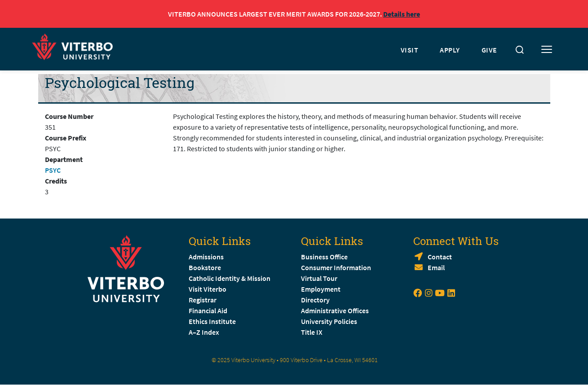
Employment (321, 289)
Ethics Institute (212, 321)
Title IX (312, 332)
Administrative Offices (335, 311)
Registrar (203, 300)
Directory (316, 300)
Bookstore (205, 267)
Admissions (206, 257)
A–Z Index (204, 332)
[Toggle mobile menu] (547, 50)
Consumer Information (336, 267)
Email (436, 267)
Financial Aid (208, 311)
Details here (402, 14)
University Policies (329, 321)
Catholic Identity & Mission (230, 278)
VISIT (410, 50)
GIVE (489, 50)
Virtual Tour (319, 278)
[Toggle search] (520, 50)
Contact (440, 257)
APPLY (450, 50)
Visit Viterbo (208, 289)
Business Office (324, 257)
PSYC (53, 170)
